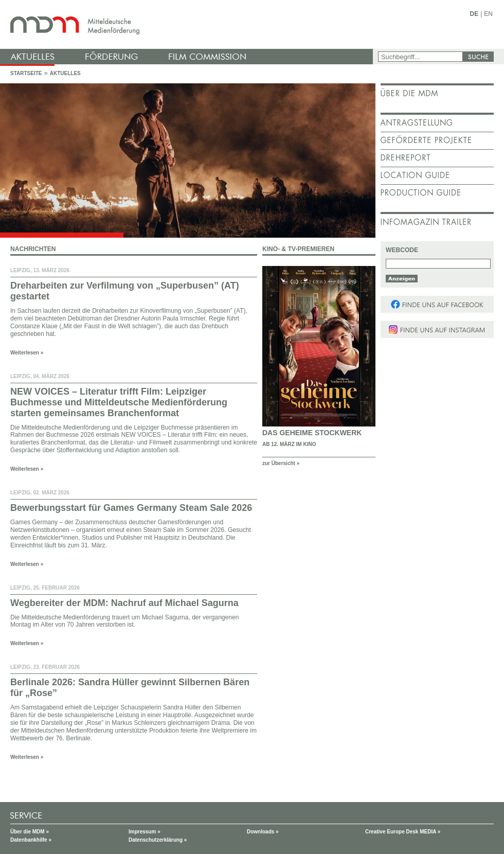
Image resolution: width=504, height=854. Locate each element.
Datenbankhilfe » (31, 840)
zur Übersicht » (281, 463)
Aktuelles (65, 73)
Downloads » (263, 832)
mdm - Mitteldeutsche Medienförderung (188, 24)
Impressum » (145, 832)
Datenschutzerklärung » (158, 840)
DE (474, 14)
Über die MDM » (30, 832)
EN (488, 14)
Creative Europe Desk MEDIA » (403, 832)
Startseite (26, 73)
